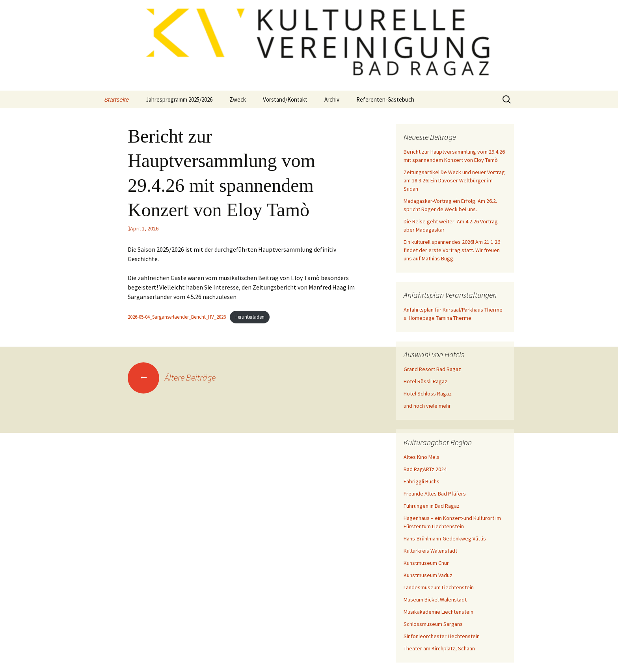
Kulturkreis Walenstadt (430, 551)
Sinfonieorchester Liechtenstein (442, 636)
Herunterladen (249, 317)
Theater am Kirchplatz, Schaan (439, 648)
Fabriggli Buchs (422, 481)
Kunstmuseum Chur (426, 563)
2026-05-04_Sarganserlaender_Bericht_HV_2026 (177, 317)
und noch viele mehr (427, 406)
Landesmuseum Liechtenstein (439, 587)
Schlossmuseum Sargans (433, 624)
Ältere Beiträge (172, 377)
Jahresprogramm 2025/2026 (179, 99)
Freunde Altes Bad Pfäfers (435, 494)
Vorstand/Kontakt (285, 99)
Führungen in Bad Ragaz (432, 506)
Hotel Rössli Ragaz (425, 381)
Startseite (116, 99)
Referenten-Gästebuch (385, 99)
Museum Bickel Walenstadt (435, 600)
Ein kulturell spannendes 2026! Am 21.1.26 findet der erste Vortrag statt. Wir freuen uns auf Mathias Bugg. (452, 250)
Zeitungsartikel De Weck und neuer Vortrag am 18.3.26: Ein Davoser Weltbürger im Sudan (454, 180)
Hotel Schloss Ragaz (428, 394)
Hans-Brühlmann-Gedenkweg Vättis (445, 538)
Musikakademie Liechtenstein (438, 612)
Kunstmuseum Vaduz (428, 575)
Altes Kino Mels (422, 457)
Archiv (332, 99)
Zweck (238, 99)
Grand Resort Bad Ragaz (432, 369)
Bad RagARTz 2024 (425, 469)
